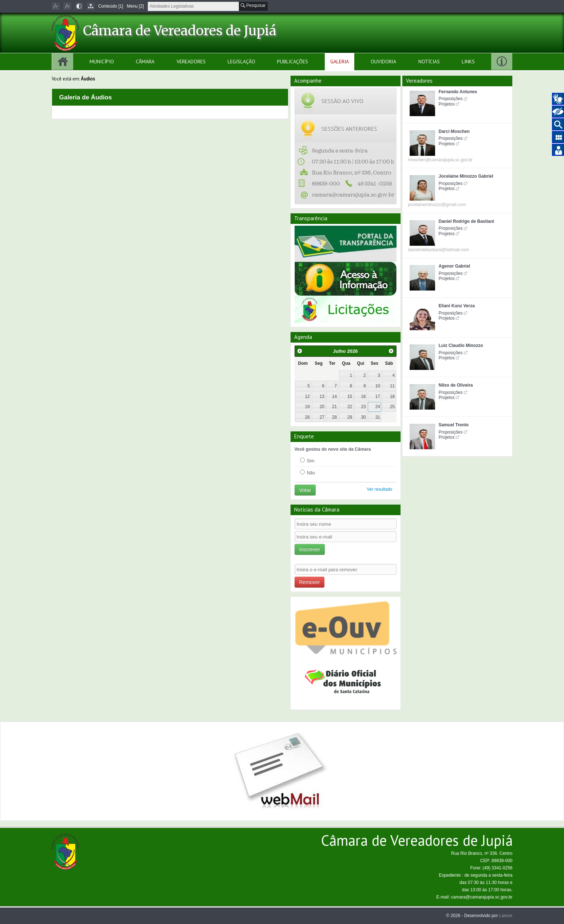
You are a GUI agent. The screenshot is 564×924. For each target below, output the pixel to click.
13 (322, 396)
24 (378, 407)
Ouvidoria (383, 62)
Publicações (293, 62)
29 (350, 417)
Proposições (451, 99)
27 (322, 417)
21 (334, 407)
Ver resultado (379, 489)
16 (363, 396)
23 (363, 407)
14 (334, 396)
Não (307, 473)
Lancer (506, 916)
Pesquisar (253, 5)
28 (334, 417)
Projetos (447, 104)
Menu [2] (135, 6)
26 (307, 417)
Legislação (241, 62)
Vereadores (191, 62)
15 (350, 396)
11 (392, 386)
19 (307, 407)
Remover (310, 582)
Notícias (429, 62)
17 (378, 396)
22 (350, 407)
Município (102, 62)
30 (363, 417)
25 (392, 407)
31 (378, 417)
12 (307, 396)
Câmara (145, 62)
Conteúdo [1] (111, 6)
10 (378, 386)
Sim (307, 461)
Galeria (340, 62)
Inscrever (310, 549)
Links (468, 62)
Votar (305, 490)
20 (322, 407)
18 (392, 396)
